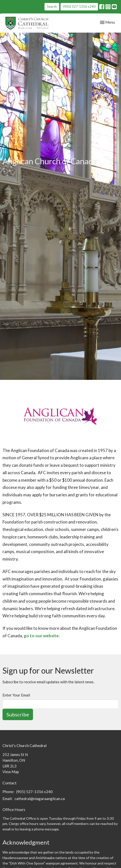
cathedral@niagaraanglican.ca (40, 799)
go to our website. (42, 636)
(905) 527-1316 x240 (79, 6)
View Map (11, 772)
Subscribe (18, 714)
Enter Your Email (16, 695)
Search (52, 6)
